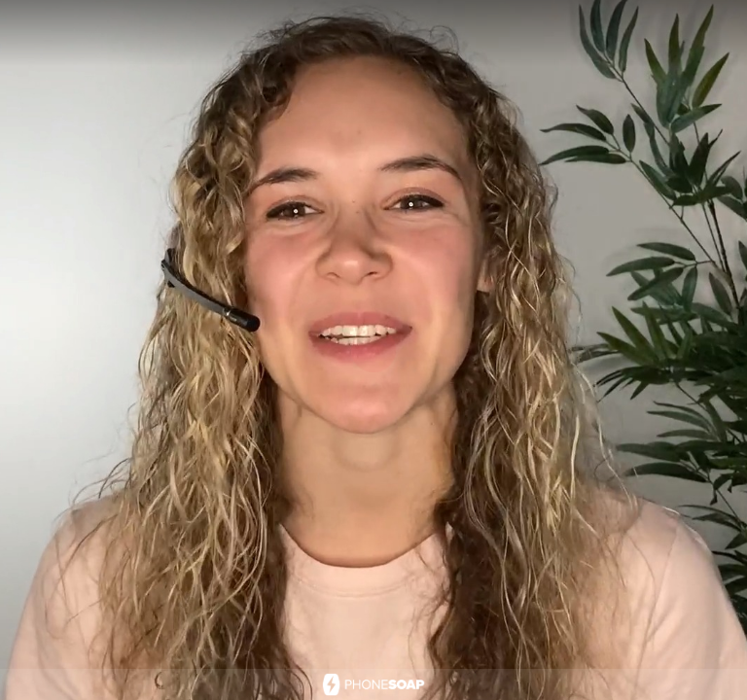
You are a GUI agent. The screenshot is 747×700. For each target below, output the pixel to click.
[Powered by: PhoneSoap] (373, 684)
